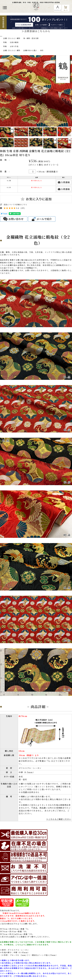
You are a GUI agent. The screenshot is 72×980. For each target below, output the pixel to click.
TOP (1, 36)
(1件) (23, 208)
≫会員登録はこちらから (36, 31)
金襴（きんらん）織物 (12, 38)
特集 (5, 42)
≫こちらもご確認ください (59, 819)
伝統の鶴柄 (14, 42)
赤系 (42, 50)
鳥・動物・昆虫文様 (32, 38)
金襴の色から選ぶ (30, 50)
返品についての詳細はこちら (15, 204)
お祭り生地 (14, 46)
